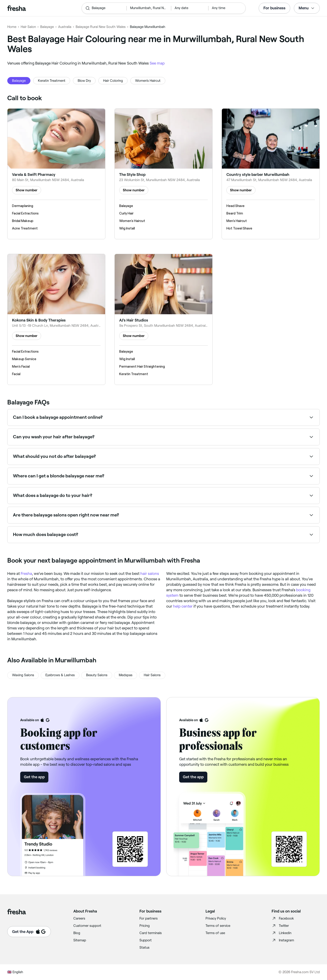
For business (274, 8)
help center (183, 606)
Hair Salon (28, 27)
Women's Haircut (148, 81)
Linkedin (281, 933)
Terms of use (215, 933)
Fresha (26, 574)
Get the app (34, 777)
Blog (77, 933)
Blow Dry (84, 81)
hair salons (150, 574)
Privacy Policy (216, 918)
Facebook (283, 918)
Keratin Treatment (52, 81)
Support (146, 940)
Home (12, 27)
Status (144, 948)
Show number (27, 190)
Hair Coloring (113, 81)
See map (157, 63)
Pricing (145, 926)
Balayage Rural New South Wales (101, 27)
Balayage (47, 27)
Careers (79, 918)
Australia (65, 27)
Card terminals (151, 933)
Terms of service (218, 926)
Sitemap (80, 940)
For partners (149, 918)
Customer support (87, 926)
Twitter (280, 926)
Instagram (283, 940)
